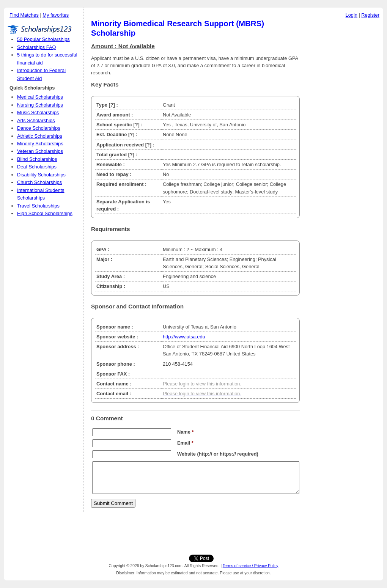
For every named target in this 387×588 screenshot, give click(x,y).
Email (185, 443)
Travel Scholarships (38, 206)
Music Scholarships (38, 112)
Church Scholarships (39, 182)
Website (186, 454)
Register (370, 15)
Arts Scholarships (36, 120)
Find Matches (24, 15)
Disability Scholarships (41, 175)
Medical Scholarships (40, 97)
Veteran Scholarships (40, 151)
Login (352, 15)
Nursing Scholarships (40, 105)
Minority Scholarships (40, 144)
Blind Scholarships (37, 159)
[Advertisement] (343, 136)
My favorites (56, 15)
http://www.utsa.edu (184, 337)
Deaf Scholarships (37, 167)
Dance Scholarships (39, 128)
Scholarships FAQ (36, 47)
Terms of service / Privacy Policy (251, 566)
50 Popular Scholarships (43, 39)
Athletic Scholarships (40, 136)
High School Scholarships (45, 213)
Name (185, 432)
